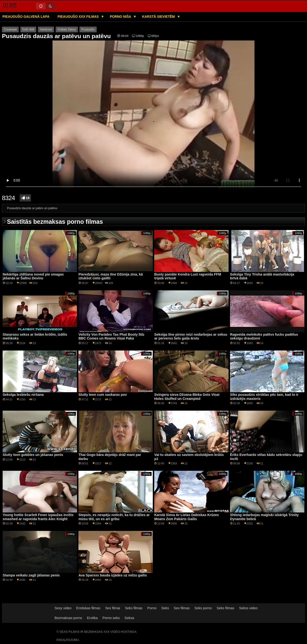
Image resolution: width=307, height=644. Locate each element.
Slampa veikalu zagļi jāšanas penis (31, 575)
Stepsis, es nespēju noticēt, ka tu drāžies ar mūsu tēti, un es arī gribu (114, 517)
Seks (165, 608)
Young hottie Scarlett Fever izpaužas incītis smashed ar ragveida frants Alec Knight (38, 517)
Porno (152, 608)
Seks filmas (134, 608)
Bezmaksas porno (68, 618)
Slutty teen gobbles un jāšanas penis (33, 455)
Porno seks (111, 618)
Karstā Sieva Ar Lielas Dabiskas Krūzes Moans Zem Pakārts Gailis (186, 517)
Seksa (129, 618)
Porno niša (121, 17)
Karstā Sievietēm (159, 17)
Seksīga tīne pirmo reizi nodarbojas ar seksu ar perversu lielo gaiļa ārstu (191, 336)
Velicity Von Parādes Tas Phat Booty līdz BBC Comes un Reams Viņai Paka (111, 336)
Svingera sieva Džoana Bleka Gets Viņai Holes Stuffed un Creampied (187, 397)
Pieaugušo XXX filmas (79, 17)
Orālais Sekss (67, 29)
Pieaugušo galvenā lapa (26, 17)
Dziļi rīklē (28, 29)
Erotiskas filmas (88, 608)
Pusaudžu (88, 29)
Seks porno (203, 608)
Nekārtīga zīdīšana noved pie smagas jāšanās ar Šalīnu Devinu (33, 276)
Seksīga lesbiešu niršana (23, 395)
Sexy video (63, 608)
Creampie (10, 29)
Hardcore (46, 29)
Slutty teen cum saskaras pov (103, 395)
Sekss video (248, 608)
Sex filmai (112, 608)
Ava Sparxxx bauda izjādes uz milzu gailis (113, 575)
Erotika (92, 618)
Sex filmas (182, 608)
